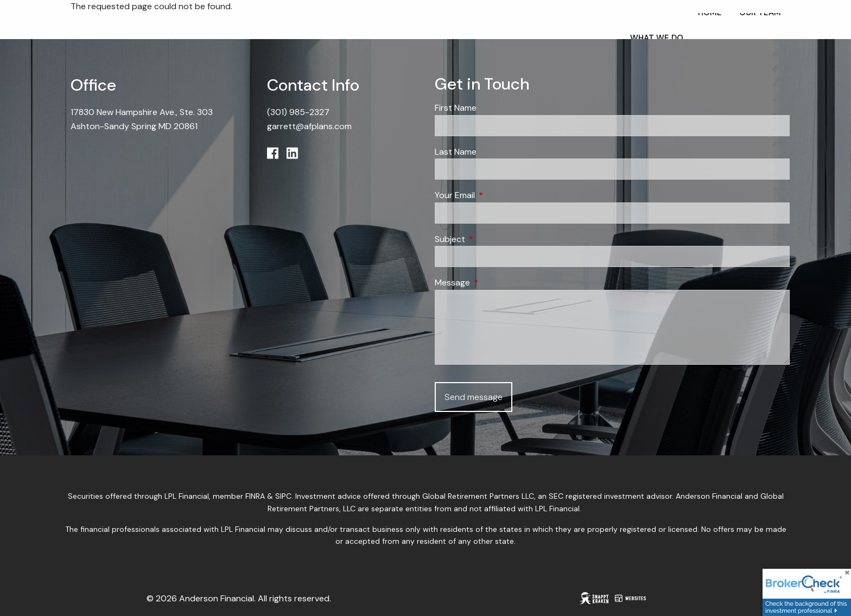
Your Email (496, 195)
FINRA (255, 496)
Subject (491, 239)
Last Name (456, 152)
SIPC (283, 496)
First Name (456, 108)
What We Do (657, 38)
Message (494, 282)
